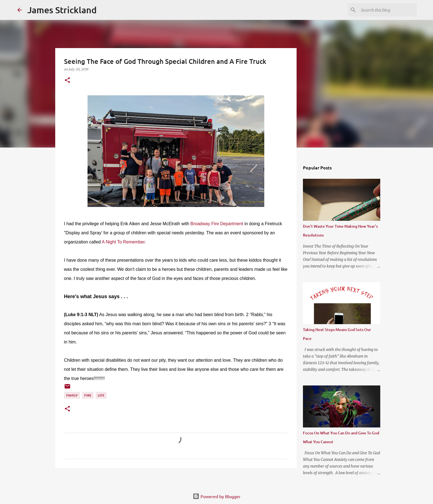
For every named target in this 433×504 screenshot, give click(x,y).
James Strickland (62, 10)
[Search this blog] (388, 10)
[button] (67, 81)
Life (101, 395)
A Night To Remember (123, 242)
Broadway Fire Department (217, 224)
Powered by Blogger (217, 496)
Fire (88, 395)
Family (72, 395)
